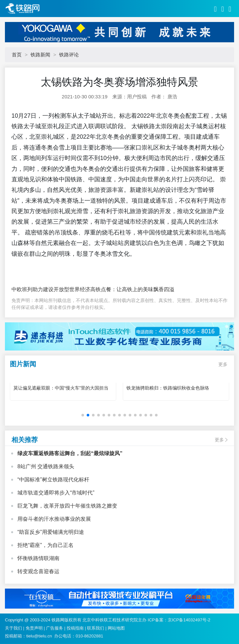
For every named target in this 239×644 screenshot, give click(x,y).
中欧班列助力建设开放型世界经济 (51, 289)
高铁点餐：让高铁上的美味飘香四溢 (132, 289)
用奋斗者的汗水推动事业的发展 (54, 519)
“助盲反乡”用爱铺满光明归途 (51, 532)
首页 (17, 55)
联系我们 (96, 628)
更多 (223, 364)
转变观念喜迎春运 (38, 571)
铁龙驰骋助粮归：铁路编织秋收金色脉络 (168, 388)
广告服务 (54, 628)
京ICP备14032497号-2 (189, 620)
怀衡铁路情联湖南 (38, 558)
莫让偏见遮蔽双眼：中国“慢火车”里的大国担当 (61, 388)
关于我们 (13, 628)
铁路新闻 (40, 55)
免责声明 (34, 628)
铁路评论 (69, 55)
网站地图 (116, 628)
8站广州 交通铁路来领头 (46, 466)
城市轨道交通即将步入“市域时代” (56, 493)
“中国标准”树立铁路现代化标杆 (53, 480)
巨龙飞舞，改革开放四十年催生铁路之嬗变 (67, 506)
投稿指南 (75, 628)
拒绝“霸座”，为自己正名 (45, 545)
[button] (83, 415)
